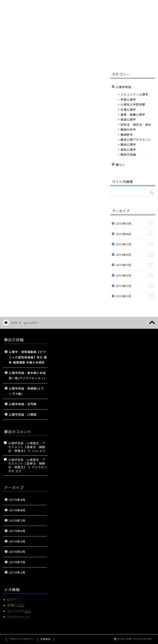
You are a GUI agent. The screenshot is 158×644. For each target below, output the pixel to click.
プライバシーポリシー (22, 639)
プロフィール (108, 59)
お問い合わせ (131, 59)
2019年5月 (135, 265)
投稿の (16, 605)
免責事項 (45, 639)
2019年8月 (135, 234)
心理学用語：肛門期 (23, 404)
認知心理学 (128, 150)
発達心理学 (128, 119)
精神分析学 (128, 129)
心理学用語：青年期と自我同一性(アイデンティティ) (27, 375)
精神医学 (127, 135)
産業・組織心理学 (133, 114)
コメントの (19, 611)
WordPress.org (19, 617)
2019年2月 (135, 296)
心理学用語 (62, 59)
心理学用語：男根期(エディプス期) (26, 391)
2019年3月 (135, 286)
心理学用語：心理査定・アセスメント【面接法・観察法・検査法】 (27, 447)
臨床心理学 (128, 144)
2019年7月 (135, 244)
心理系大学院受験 (133, 104)
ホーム (16, 59)
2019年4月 (135, 275)
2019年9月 (135, 223)
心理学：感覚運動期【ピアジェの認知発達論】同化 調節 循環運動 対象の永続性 (28, 357)
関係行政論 (128, 155)
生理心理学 (128, 110)
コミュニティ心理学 (134, 94)
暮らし (85, 59)
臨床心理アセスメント (136, 140)
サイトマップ (39, 59)
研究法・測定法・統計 (136, 125)
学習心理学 (128, 99)
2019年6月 (135, 255)
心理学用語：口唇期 (23, 415)
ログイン (14, 600)
